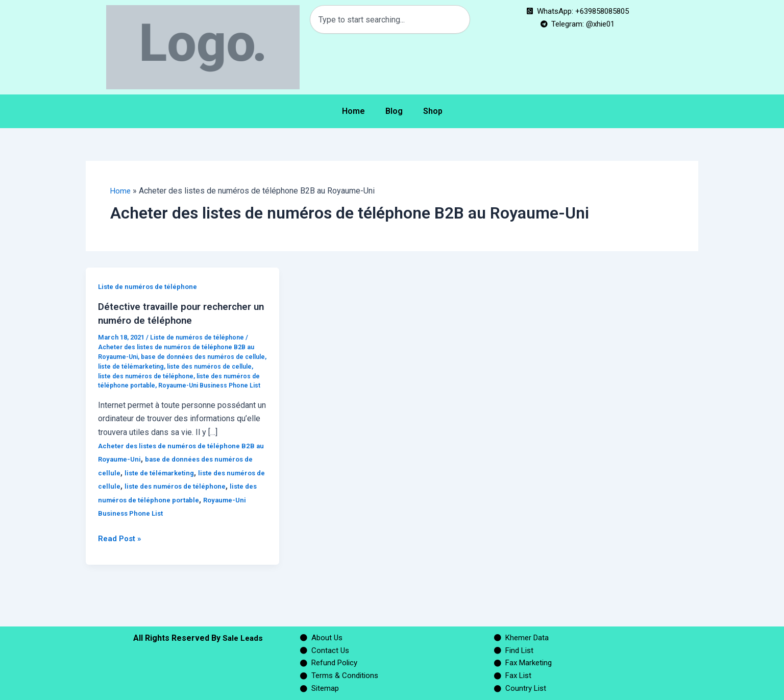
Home (353, 111)
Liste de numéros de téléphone (150, 286)
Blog (394, 111)
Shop (433, 111)
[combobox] (390, 19)
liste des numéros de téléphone (173, 376)
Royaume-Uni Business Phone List (189, 522)
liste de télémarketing (157, 366)
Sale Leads (243, 634)
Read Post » (121, 547)
